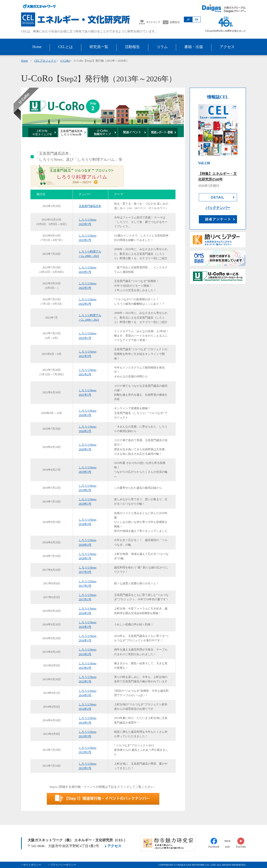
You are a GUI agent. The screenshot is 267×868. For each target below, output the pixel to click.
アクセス (114, 846)
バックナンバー (218, 208)
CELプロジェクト (45, 61)
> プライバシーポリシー (62, 865)
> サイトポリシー (31, 865)
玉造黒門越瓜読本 (90, 206)
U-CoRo (65, 61)
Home (24, 61)
